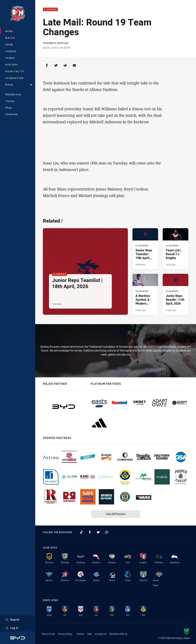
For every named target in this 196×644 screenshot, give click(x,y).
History (12, 65)
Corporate (12, 114)
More (19, 85)
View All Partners (116, 514)
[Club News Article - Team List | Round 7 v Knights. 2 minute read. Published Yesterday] (176, 249)
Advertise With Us (118, 634)
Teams (10, 58)
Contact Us (101, 634)
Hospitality (15, 71)
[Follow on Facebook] (90, 532)
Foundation (15, 78)
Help (90, 634)
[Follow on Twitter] (98, 532)
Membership (13, 94)
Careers (80, 634)
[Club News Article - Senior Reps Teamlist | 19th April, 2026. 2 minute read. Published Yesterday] (145, 249)
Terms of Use (48, 634)
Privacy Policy (65, 634)
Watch (10, 38)
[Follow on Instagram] (107, 532)
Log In (12, 628)
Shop (9, 108)
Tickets (10, 101)
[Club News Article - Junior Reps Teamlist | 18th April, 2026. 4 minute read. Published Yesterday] (85, 272)
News (9, 31)
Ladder (11, 51)
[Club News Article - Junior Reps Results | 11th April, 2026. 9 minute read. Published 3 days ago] (176, 294)
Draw (9, 45)
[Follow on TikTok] (81, 532)
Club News (50, 9)
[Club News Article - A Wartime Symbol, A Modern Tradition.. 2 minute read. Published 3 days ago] (145, 294)
